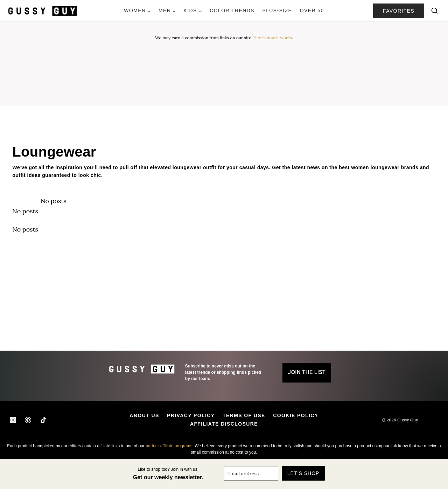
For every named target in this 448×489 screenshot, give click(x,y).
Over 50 (312, 11)
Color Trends (232, 11)
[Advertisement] (224, 66)
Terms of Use (244, 415)
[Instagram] (13, 420)
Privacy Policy (191, 415)
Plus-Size (277, 11)
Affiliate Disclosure (224, 424)
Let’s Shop (303, 473)
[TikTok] (43, 420)
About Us (144, 415)
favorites (399, 11)
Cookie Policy (296, 415)
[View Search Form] (435, 11)
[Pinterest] (28, 420)
